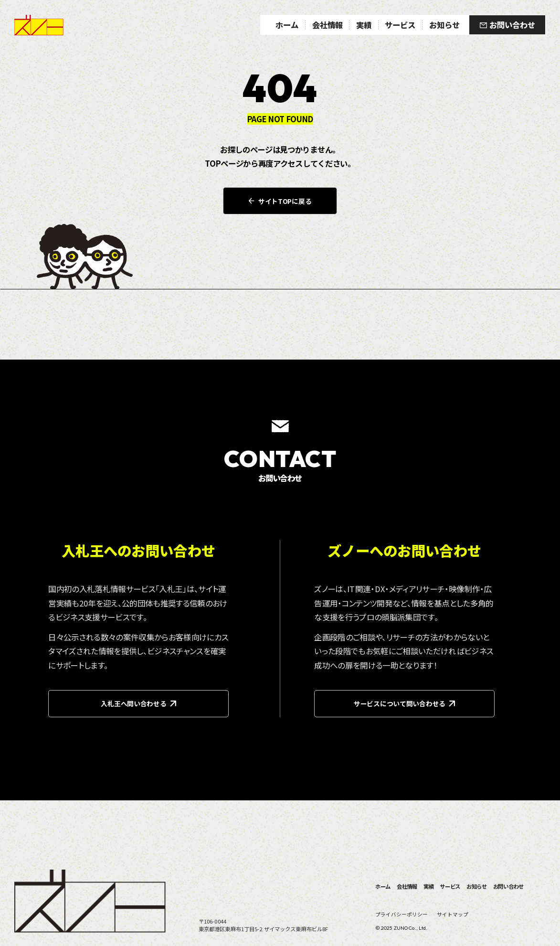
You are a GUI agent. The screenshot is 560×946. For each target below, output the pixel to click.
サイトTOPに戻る (280, 201)
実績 (429, 886)
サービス (450, 886)
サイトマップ (453, 914)
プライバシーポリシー (402, 914)
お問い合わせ (508, 886)
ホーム (383, 886)
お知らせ (477, 886)
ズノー (39, 25)
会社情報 (407, 886)
